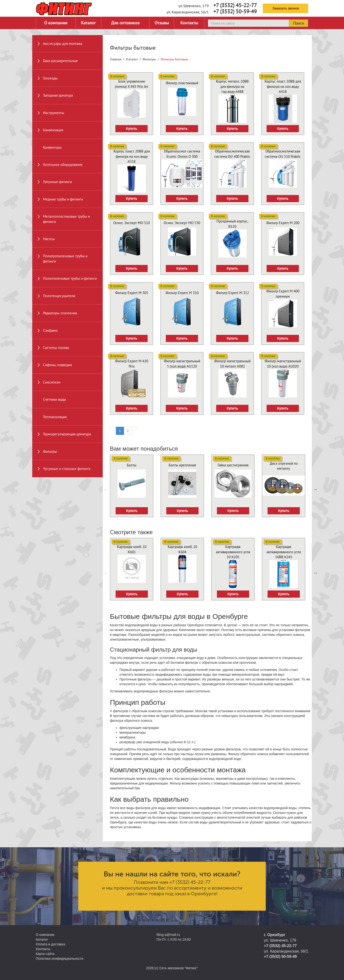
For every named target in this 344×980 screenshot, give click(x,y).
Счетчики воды (54, 399)
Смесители (52, 382)
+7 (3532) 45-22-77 (235, 5)
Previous (106, 489)
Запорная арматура (58, 95)
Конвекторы (52, 147)
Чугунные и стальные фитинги (67, 469)
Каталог (88, 23)
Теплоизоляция (55, 417)
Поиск (299, 23)
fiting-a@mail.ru (168, 935)
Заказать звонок (286, 8)
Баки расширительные (60, 61)
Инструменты (54, 113)
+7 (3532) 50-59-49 (235, 11)
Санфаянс (51, 330)
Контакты (189, 23)
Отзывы (162, 23)
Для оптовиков (125, 23)
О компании (56, 23)
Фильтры (50, 451)
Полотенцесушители (59, 296)
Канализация (53, 130)
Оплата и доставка (50, 944)
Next (315, 489)
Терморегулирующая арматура (67, 434)
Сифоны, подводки (57, 365)
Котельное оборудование (63, 165)
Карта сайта (45, 954)
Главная (116, 59)
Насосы (49, 239)
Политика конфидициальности (60, 959)
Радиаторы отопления (60, 313)
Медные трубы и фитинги (63, 199)
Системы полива (56, 348)
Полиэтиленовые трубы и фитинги (70, 278)
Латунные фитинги (57, 182)
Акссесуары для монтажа (63, 44)
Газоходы (50, 78)
